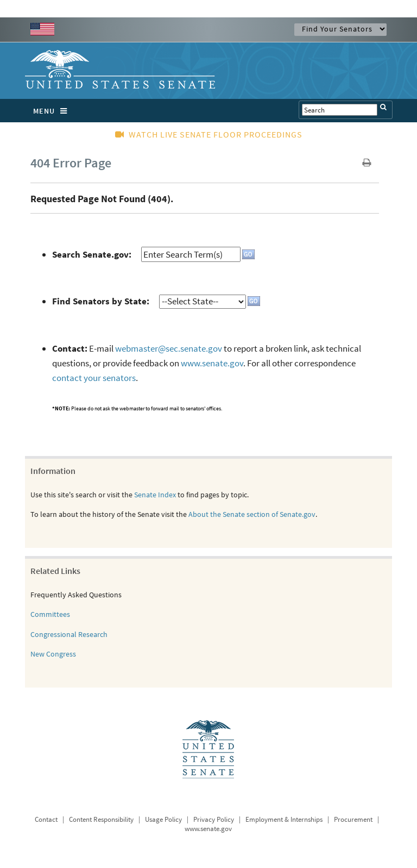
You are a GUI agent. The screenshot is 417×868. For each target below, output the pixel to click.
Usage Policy (163, 819)
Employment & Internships (284, 819)
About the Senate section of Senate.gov (252, 514)
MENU (53, 111)
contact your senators (94, 378)
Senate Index (155, 495)
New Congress (53, 654)
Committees (50, 614)
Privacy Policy (214, 819)
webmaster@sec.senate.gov (169, 348)
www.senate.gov (212, 363)
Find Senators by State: (101, 301)
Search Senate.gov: (92, 254)
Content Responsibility (101, 819)
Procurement (353, 819)
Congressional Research (69, 634)
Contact (46, 819)
